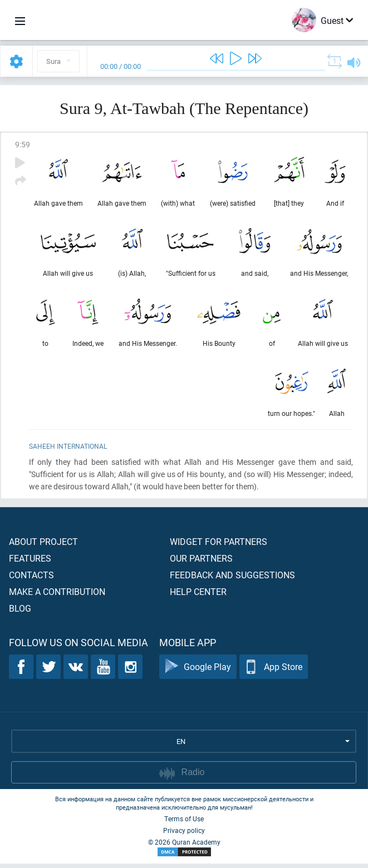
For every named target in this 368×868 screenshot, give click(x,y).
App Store (274, 671)
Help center (198, 596)
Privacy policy (184, 835)
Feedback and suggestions (232, 579)
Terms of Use (184, 823)
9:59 (23, 144)
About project (43, 546)
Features (30, 562)
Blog (20, 612)
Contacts (31, 579)
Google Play (198, 671)
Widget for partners (219, 546)
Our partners (201, 562)
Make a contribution (57, 596)
